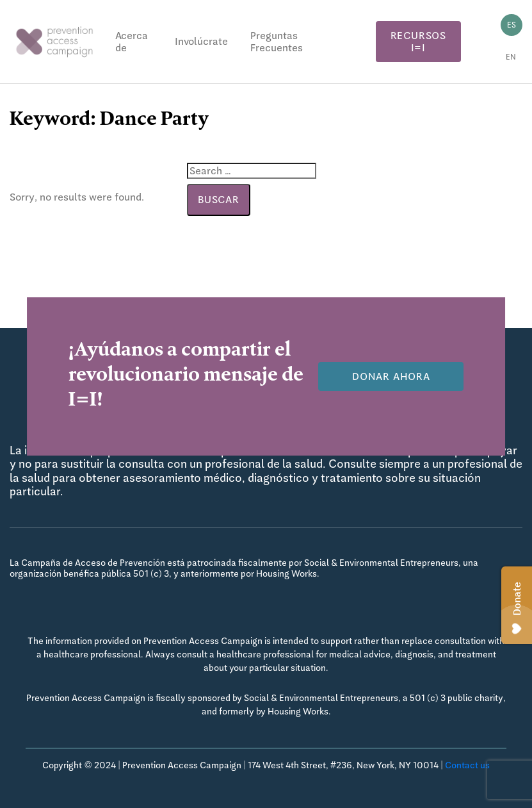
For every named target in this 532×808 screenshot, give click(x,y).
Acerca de (132, 42)
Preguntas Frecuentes (277, 42)
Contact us (467, 765)
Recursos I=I (418, 42)
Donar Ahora (391, 376)
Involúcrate (201, 41)
